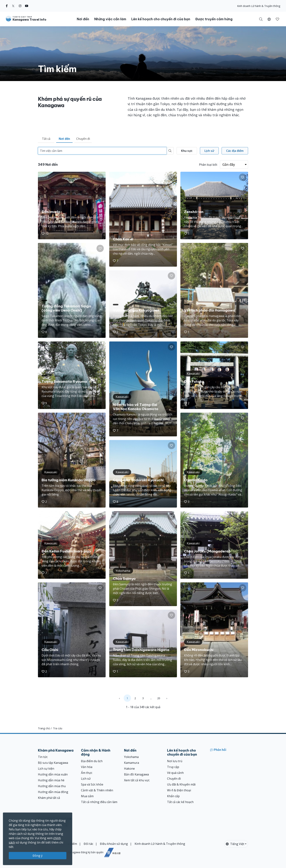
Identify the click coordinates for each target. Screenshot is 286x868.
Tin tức (43, 757)
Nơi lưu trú (175, 761)
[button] (269, 19)
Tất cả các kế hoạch (180, 802)
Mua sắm (87, 796)
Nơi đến (64, 139)
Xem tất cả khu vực (137, 780)
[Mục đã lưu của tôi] (277, 19)
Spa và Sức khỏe (92, 784)
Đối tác (88, 844)
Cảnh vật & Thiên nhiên (97, 790)
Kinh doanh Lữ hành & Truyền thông (259, 6)
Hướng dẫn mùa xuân (53, 774)
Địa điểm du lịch (92, 761)
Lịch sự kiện (46, 769)
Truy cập (173, 767)
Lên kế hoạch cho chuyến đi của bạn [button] (161, 19)
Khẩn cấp (173, 796)
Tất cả (46, 139)
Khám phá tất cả (49, 798)
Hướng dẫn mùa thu (52, 786)
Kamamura (132, 763)
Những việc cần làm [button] (110, 19)
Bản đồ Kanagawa (136, 774)
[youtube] (27, 6)
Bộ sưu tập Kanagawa (53, 763)
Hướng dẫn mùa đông (53, 792)
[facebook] (7, 6)
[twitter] (13, 6)
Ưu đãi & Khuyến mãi (181, 784)
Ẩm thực (87, 773)
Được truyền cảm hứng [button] (214, 19)
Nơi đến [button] (83, 19)
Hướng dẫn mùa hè (51, 780)
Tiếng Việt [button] (235, 844)
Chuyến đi (83, 139)
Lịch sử (86, 779)
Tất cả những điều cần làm (99, 802)
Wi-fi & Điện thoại (179, 790)
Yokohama (131, 757)
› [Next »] (167, 698)
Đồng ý (38, 856)
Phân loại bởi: (208, 165)
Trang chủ (44, 728)
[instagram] (20, 6)
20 (159, 698)
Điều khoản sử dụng (114, 844)
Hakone (129, 769)
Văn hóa (87, 767)
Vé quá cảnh (175, 773)
